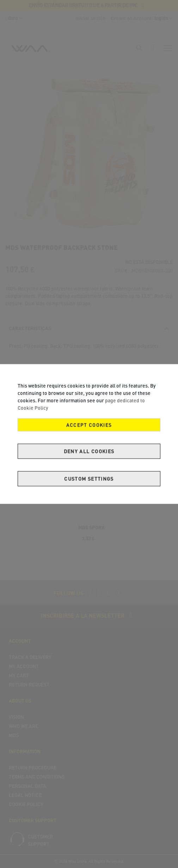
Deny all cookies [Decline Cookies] (89, 451)
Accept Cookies (89, 425)
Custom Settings (89, 479)
